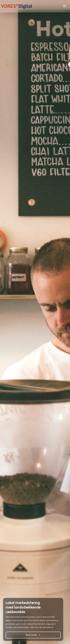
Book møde (33, 635)
